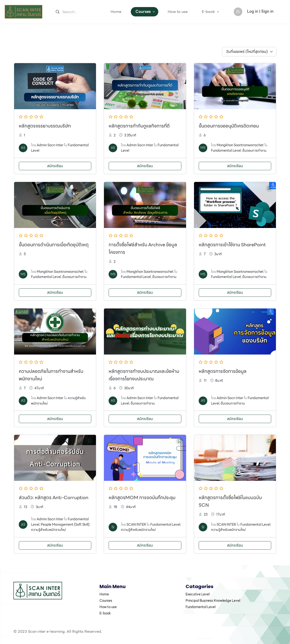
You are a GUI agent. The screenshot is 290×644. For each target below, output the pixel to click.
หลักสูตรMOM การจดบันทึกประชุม (142, 497)
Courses (143, 12)
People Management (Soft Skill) (65, 524)
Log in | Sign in (260, 11)
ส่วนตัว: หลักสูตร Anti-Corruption (54, 497)
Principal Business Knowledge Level (213, 601)
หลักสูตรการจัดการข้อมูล (223, 371)
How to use (178, 12)
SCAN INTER (136, 524)
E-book (208, 12)
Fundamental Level (226, 150)
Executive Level (198, 594)
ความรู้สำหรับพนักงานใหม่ (48, 530)
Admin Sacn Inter (50, 145)
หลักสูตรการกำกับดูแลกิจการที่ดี (139, 126)
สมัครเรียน (55, 166)
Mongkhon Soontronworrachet (240, 145)
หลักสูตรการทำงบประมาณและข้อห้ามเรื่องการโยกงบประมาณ (144, 375)
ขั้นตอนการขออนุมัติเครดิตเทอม (229, 126)
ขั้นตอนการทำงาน (254, 150)
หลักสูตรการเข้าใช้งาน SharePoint (232, 245)
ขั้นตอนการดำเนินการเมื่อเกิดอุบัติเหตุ (54, 245)
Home (116, 12)
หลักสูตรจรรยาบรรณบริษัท (45, 126)
